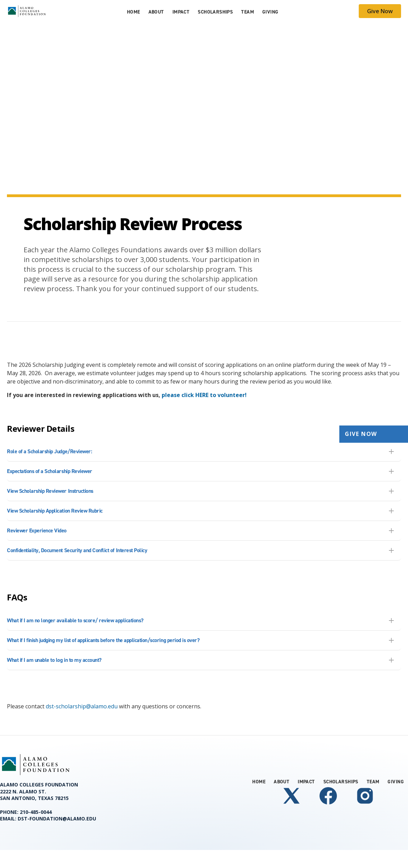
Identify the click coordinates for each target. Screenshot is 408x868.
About (156, 12)
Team (248, 12)
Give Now (380, 11)
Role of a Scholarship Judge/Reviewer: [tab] (49, 451)
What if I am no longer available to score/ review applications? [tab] (75, 620)
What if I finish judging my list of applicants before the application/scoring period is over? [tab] (103, 640)
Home (134, 12)
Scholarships (215, 12)
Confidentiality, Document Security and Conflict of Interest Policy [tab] (77, 550)
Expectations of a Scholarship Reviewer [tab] (50, 471)
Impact (181, 12)
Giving (270, 12)
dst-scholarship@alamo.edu (82, 706)
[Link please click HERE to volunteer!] (204, 395)
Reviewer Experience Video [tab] (37, 530)
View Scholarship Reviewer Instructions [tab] (50, 491)
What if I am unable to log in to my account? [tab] (54, 660)
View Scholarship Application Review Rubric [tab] (55, 511)
